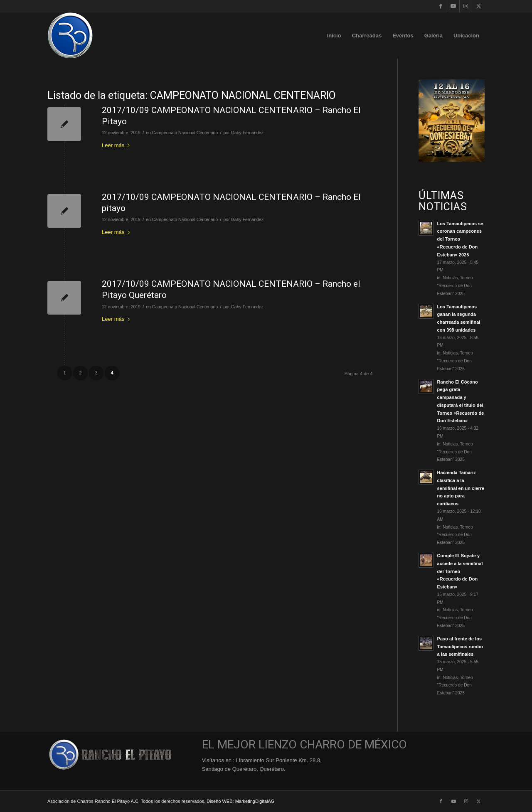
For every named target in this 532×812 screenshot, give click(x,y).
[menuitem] (334, 36)
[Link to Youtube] (453, 6)
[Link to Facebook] (441, 6)
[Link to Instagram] (466, 6)
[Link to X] (478, 6)
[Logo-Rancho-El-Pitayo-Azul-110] (70, 36)
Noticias (450, 278)
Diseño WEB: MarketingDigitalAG (240, 801)
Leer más (117, 145)
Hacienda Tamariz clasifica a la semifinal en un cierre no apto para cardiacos (461, 488)
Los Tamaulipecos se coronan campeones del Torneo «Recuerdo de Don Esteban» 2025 (460, 239)
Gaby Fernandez (247, 133)
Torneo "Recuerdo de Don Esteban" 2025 (455, 286)
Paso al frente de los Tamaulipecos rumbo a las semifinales (460, 647)
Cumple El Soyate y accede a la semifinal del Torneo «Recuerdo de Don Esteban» (460, 571)
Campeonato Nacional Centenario (185, 133)
